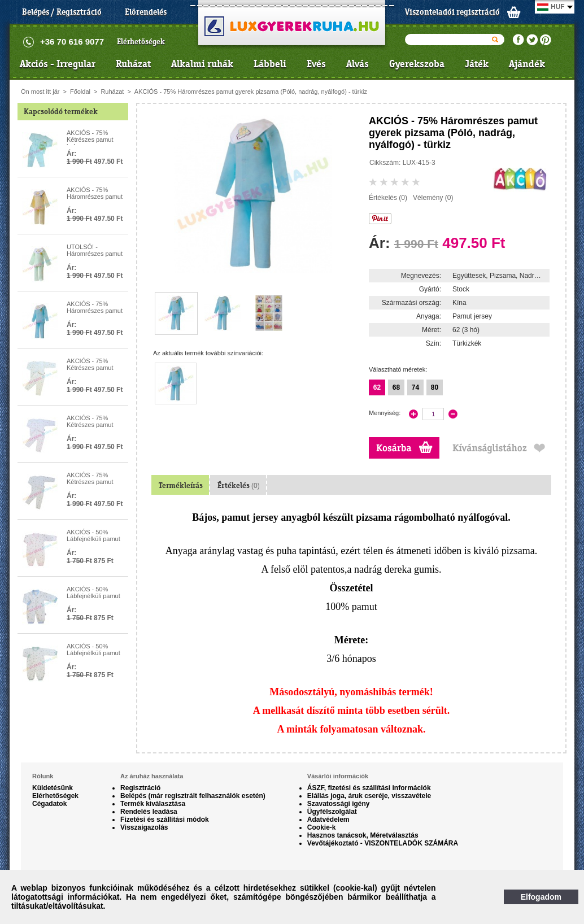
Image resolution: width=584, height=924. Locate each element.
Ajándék (527, 64)
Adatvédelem (328, 820)
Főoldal (80, 91)
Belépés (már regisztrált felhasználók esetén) (193, 796)
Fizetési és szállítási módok (165, 820)
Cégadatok (49, 804)
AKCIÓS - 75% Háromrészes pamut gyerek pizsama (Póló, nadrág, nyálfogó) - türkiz (251, 91)
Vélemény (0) (433, 198)
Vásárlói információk (338, 776)
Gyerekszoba (417, 64)
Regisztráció (140, 788)
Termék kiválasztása (153, 804)
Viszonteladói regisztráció (452, 12)
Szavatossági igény (339, 804)
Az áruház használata (152, 776)
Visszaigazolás (144, 827)
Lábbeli (270, 64)
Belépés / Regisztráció (62, 12)
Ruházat (133, 64)
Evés (316, 64)
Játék (477, 64)
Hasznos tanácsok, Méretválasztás (363, 835)
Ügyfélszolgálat (332, 812)
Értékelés (239, 485)
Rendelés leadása (149, 812)
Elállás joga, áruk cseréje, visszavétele (369, 796)
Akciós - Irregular (58, 64)
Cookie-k (322, 827)
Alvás (358, 64)
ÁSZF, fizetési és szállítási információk (369, 788)
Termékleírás (181, 485)
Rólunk (43, 776)
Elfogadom (541, 897)
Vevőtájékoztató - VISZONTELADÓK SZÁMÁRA (383, 843)
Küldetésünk (53, 788)
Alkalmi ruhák (202, 64)
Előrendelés (146, 12)
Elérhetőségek (141, 42)
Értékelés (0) (388, 198)
